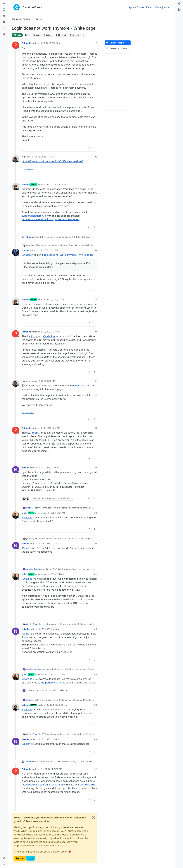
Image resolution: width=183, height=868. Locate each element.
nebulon (26, 184)
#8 (96, 428)
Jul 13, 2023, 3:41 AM (54, 574)
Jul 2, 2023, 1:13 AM (45, 157)
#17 (96, 769)
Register (20, 858)
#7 (96, 381)
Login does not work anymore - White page (67, 255)
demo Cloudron (81, 386)
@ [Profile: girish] (26, 548)
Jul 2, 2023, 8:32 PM (45, 381)
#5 (96, 299)
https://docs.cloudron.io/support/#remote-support (51, 219)
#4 (96, 250)
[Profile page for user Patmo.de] (16, 45)
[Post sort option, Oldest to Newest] (118, 49)
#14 (96, 674)
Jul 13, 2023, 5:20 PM (49, 739)
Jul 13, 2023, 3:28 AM (49, 543)
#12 (96, 574)
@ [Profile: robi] (34, 336)
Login (30, 858)
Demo (150, 7)
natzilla (25, 468)
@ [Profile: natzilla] (27, 517)
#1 (96, 43)
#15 (96, 705)
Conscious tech (28, 169)
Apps (131, 7)
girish (24, 513)
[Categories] (4, 4)
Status (140, 7)
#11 (96, 543)
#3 (96, 184)
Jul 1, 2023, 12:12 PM (51, 43)
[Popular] (4, 22)
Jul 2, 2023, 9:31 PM (50, 428)
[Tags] (4, 16)
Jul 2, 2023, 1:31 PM (48, 250)
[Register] (179, 10)
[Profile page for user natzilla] (16, 470)
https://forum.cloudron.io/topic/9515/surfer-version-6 (53, 161)
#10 (96, 513)
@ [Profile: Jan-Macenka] (87, 785)
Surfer (27, 35)
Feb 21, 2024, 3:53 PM (51, 769)
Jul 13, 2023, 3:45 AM (49, 629)
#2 (96, 157)
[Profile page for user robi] (16, 159)
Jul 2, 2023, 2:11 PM (56, 299)
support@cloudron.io (34, 216)
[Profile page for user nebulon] (16, 187)
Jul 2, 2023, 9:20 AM (57, 184)
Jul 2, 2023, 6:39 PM (51, 332)
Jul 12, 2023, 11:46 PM (49, 468)
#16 (96, 739)
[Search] (4, 34)
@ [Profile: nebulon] (27, 255)
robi (24, 157)
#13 (96, 629)
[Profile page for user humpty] (16, 252)
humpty (25, 250)
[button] (4, 858)
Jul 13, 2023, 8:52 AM (57, 705)
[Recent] (4, 10)
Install (167, 7)
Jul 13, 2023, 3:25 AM (55, 513)
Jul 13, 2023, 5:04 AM (55, 674)
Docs (158, 7)
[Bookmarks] (4, 28)
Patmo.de (26, 43)
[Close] (94, 818)
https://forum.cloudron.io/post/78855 (43, 785)
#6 (96, 332)
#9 (96, 468)
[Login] (179, 4)
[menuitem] (179, 4)
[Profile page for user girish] (16, 515)
